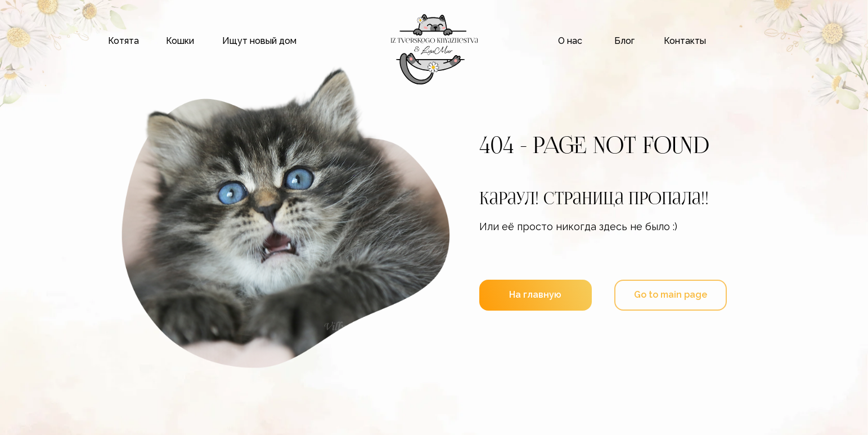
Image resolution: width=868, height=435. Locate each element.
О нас (570, 41)
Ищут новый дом (259, 41)
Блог (624, 41)
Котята (123, 41)
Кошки (180, 41)
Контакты (685, 41)
